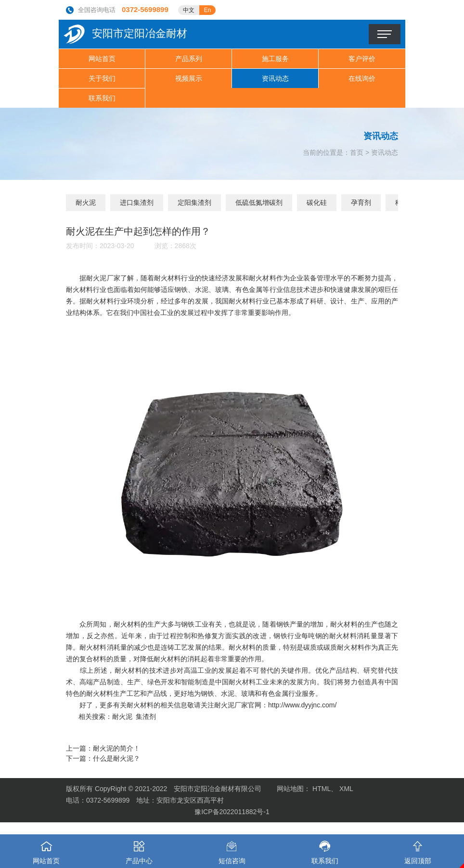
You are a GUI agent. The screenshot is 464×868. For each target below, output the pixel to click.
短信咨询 (232, 849)
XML (346, 789)
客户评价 (362, 59)
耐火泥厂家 (103, 278)
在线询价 (362, 78)
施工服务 (275, 59)
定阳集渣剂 (194, 202)
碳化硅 (317, 202)
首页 (357, 152)
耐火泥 (86, 202)
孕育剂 (361, 202)
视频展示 (189, 78)
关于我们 (102, 78)
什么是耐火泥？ (116, 758)
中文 (189, 10)
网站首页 (102, 59)
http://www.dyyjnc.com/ (302, 705)
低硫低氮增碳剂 (259, 202)
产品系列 (189, 59)
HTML (322, 789)
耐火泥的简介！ (116, 748)
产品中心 (139, 849)
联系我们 (102, 98)
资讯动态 (275, 78)
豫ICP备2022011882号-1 (232, 812)
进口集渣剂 (137, 202)
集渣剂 (146, 717)
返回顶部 (418, 849)
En (208, 10)
